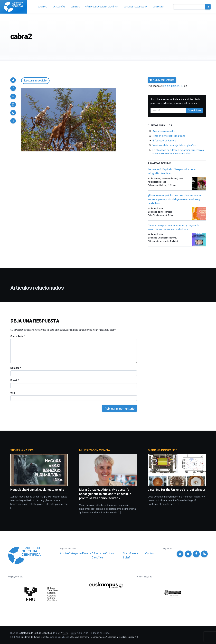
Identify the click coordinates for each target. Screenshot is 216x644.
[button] (13, 80)
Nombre (16, 368)
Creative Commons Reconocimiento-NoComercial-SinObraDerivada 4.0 (105, 637)
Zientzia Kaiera (22, 450)
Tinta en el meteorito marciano (169, 136)
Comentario (18, 336)
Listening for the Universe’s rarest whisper (177, 490)
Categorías (76, 553)
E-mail (15, 380)
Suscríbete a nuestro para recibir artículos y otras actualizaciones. (176, 101)
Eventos (87, 553)
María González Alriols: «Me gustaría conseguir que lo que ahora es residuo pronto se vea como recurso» (105, 494)
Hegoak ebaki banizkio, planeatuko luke (37, 490)
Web (13, 393)
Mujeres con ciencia (95, 450)
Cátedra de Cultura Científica (103, 555)
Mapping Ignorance (162, 450)
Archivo (64, 553)
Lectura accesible (35, 81)
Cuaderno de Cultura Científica (35, 637)
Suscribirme (195, 110)
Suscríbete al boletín (131, 555)
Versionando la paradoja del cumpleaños (174, 145)
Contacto (151, 553)
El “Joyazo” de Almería (164, 141)
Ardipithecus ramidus (164, 131)
